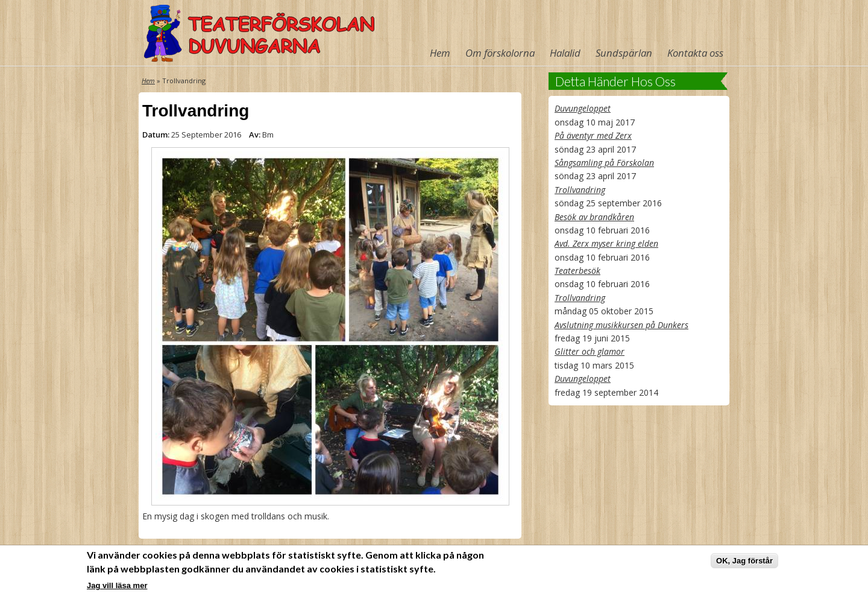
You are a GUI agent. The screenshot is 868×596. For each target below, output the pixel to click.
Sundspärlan (624, 53)
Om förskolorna (500, 53)
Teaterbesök (577, 271)
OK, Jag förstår (744, 561)
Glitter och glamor (590, 351)
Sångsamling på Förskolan (604, 163)
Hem (440, 53)
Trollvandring (580, 190)
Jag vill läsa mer (117, 586)
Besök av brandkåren (594, 217)
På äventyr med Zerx (593, 135)
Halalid (565, 53)
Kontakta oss (695, 53)
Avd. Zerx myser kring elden (606, 243)
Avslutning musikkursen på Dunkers (621, 325)
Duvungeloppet (583, 108)
